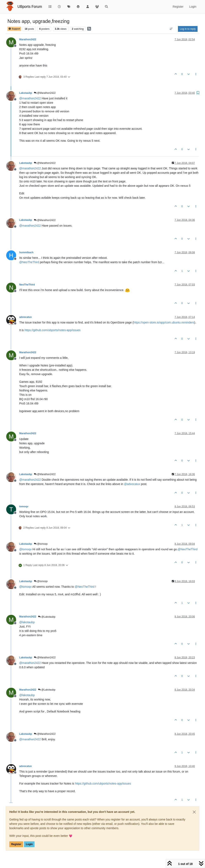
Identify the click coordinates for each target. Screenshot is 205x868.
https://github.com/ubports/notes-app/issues (53, 330)
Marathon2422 (28, 39)
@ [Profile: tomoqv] (25, 549)
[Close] (194, 812)
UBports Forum (30, 7)
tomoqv (24, 507)
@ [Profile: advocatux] (132, 484)
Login (29, 844)
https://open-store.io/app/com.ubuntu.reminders (164, 322)
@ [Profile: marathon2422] (30, 98)
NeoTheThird (27, 285)
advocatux (26, 317)
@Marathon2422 (45, 93)
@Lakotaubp (47, 617)
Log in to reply (188, 29)
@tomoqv (41, 544)
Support (14, 29)
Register (16, 844)
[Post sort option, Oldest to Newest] (171, 29)
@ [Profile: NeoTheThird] (29, 262)
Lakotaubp (26, 93)
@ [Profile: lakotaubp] (27, 622)
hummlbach (26, 252)
